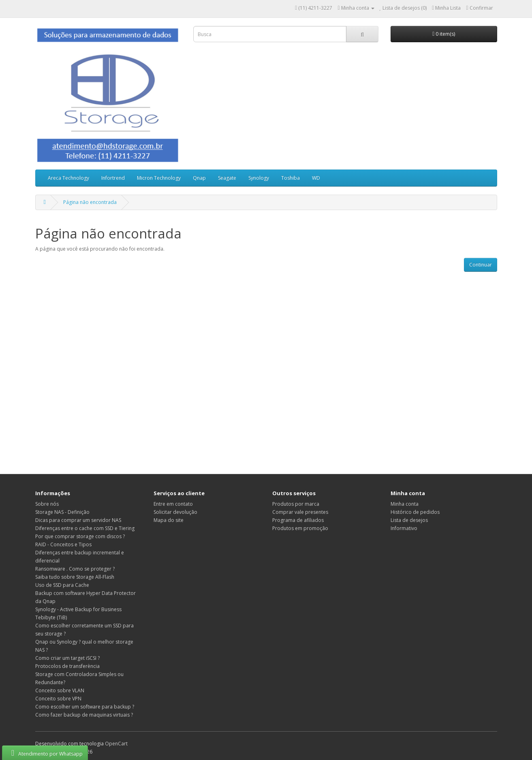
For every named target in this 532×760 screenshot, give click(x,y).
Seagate (227, 178)
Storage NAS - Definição (62, 512)
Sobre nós (47, 504)
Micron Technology (159, 178)
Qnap (199, 178)
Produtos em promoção (300, 528)
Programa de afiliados (298, 520)
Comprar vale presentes (300, 512)
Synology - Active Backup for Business (78, 609)
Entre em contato (173, 504)
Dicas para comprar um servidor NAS (78, 520)
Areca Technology (68, 178)
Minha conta (405, 504)
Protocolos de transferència (67, 666)
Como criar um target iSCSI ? (67, 658)
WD (316, 178)
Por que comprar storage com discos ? (80, 536)
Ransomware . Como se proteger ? (75, 569)
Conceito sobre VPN (58, 699)
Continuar (481, 265)
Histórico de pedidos (415, 512)
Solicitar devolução (175, 512)
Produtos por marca (296, 504)
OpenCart (116, 744)
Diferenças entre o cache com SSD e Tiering (85, 528)
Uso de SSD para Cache (62, 585)
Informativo (404, 528)
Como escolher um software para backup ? (85, 707)
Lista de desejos (409, 520)
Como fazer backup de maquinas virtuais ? (84, 715)
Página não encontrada (90, 202)
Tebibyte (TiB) (51, 617)
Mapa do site (169, 520)
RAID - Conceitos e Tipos (63, 544)
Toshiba (291, 178)
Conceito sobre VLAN (60, 690)
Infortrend (113, 178)
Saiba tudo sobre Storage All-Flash (75, 577)
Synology (259, 178)
